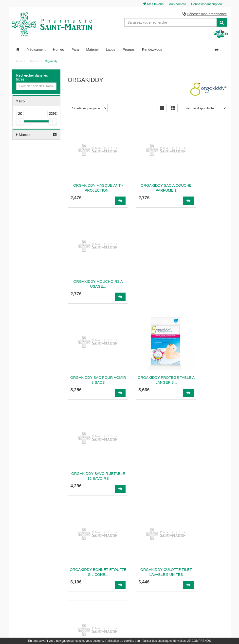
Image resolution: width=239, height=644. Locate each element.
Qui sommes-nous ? (155, 551)
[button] (18, 50)
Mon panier (204, 546)
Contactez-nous (152, 546)
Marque (25, 135)
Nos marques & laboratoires (86, 590)
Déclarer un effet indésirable (160, 573)
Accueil (20, 62)
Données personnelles (156, 589)
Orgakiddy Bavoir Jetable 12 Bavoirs (203, 273)
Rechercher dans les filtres (32, 78)
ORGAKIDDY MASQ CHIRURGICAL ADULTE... (92, 465)
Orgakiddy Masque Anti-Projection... (92, 177)
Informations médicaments (159, 567)
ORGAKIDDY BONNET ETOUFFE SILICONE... (92, 369)
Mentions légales (153, 578)
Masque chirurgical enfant (203, 369)
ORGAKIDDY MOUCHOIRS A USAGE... (203, 177)
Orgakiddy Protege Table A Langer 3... (147, 273)
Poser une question (154, 562)
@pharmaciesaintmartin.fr (92, 551)
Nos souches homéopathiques (88, 584)
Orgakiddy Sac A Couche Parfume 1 (147, 177)
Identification (205, 551)
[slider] (20, 122)
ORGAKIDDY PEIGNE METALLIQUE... (203, 465)
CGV (145, 583)
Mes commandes (208, 556)
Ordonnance (150, 556)
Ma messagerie (207, 567)
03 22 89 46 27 (80, 546)
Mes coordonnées (209, 562)
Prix (22, 102)
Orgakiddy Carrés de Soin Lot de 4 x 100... (147, 465)
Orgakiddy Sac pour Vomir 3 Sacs (92, 273)
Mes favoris (205, 573)
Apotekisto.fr (174, 633)
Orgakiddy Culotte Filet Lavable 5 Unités (147, 369)
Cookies (147, 594)
